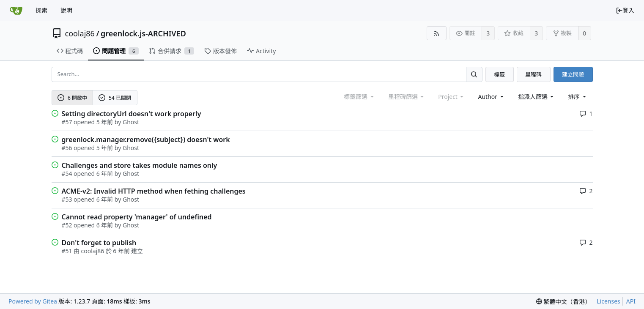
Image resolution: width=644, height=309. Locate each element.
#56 (67, 148)
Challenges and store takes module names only (140, 165)
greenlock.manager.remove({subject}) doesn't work (146, 139)
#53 (67, 199)
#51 (67, 251)
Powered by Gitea (33, 301)
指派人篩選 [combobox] (537, 97)
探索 (41, 10)
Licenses (608, 301)
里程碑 (533, 74)
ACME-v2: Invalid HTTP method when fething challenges (154, 191)
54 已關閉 (115, 98)
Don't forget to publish (99, 243)
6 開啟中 (72, 98)
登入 (625, 10)
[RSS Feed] (437, 33)
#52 (67, 225)
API (631, 301)
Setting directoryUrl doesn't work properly (132, 114)
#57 (67, 122)
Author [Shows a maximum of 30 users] (491, 97)
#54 (67, 174)
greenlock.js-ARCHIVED (143, 33)
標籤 (499, 74)
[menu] (578, 97)
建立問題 (573, 74)
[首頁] (16, 11)
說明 (66, 10)
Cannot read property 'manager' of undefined (137, 217)
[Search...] (474, 74)
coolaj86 (80, 33)
